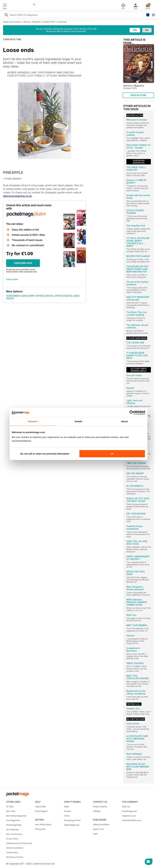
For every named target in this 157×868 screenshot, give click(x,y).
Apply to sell (98, 829)
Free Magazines (13, 820)
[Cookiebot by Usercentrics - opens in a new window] (132, 413)
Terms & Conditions (15, 848)
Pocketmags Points (72, 820)
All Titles (10, 807)
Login (95, 834)
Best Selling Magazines (16, 816)
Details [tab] (78, 421)
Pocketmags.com (129, 811)
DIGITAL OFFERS (54, 296)
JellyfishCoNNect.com (132, 820)
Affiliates (97, 811)
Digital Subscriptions (12, 22)
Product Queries (100, 807)
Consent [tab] (33, 421)
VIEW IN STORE (138, 95)
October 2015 (49, 22)
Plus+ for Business (14, 834)
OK (112, 454)
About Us (126, 807)
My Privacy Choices (15, 857)
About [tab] (124, 421)
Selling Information (101, 824)
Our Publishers (12, 830)
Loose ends (62, 22)
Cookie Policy (12, 852)
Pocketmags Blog (14, 825)
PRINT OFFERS (36, 296)
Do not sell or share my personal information (45, 454)
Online (67, 816)
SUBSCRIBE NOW (23, 263)
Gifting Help (40, 829)
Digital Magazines (72, 825)
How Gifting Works (43, 824)
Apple (67, 807)
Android (67, 811)
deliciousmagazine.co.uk (17, 196)
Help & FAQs (40, 807)
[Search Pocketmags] (6, 15)
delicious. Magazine (32, 22)
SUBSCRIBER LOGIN (16, 296)
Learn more (12, 279)
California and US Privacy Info (19, 843)
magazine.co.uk (129, 816)
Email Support (41, 811)
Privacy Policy (12, 839)
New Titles (11, 811)
